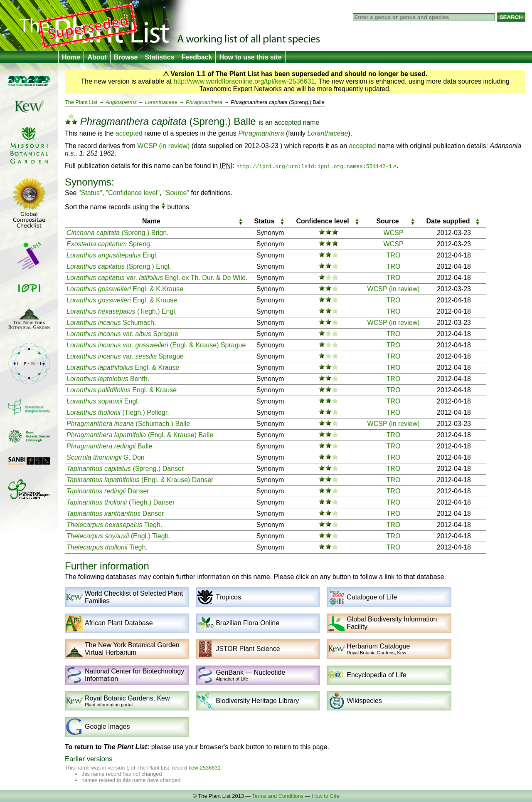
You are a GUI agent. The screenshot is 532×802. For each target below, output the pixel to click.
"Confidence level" (133, 193)
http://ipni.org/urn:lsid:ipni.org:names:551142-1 (314, 166)
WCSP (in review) (163, 146)
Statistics (159, 57)
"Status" (90, 193)
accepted (288, 123)
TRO (394, 255)
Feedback (197, 57)
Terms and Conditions (278, 796)
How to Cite (325, 796)
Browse (126, 57)
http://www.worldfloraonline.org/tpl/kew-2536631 (244, 81)
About (97, 57)
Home (71, 57)
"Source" (176, 193)
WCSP (394, 233)
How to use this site (250, 57)
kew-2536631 (205, 768)
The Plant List (81, 102)
